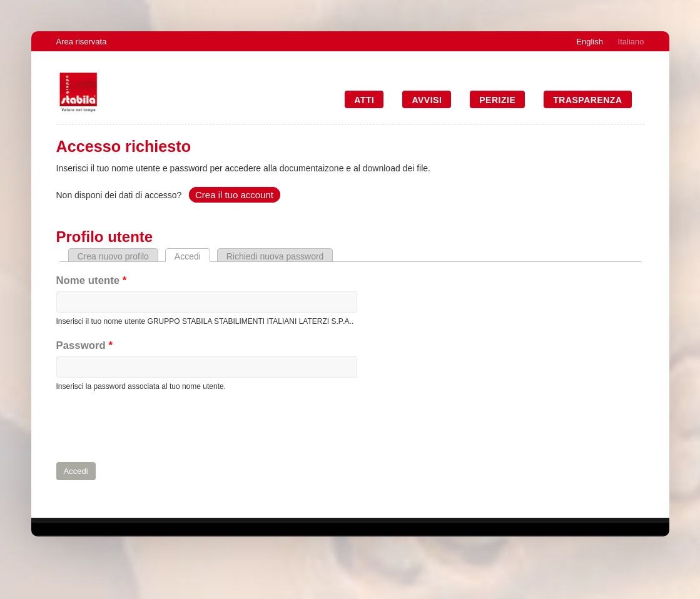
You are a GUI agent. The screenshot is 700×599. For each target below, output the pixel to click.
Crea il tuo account (234, 195)
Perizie (497, 100)
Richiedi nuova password (275, 256)
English (590, 42)
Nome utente (92, 280)
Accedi (192, 256)
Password (84, 345)
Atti (364, 100)
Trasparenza (587, 100)
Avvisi (427, 100)
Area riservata (82, 42)
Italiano (631, 42)
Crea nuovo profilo (113, 256)
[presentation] (151, 427)
